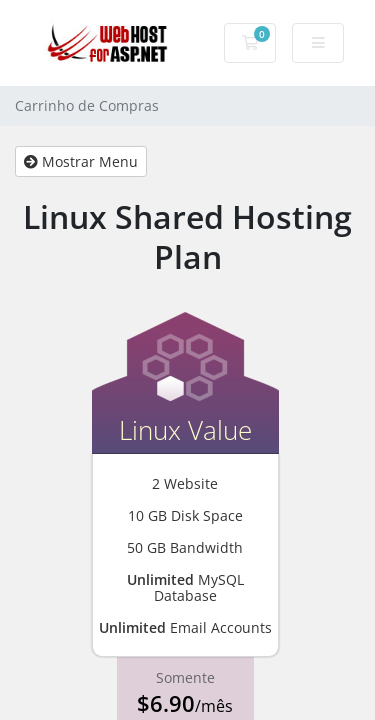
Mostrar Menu (81, 161)
